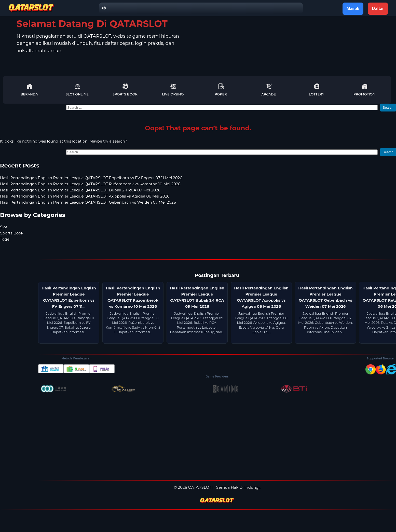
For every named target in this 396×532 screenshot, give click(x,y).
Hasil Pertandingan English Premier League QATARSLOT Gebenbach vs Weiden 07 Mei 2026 (88, 202)
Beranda (29, 90)
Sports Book (125, 90)
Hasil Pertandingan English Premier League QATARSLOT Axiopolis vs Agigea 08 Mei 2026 (85, 196)
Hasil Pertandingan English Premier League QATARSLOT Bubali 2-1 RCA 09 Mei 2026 (80, 190)
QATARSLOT (200, 487)
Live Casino (173, 90)
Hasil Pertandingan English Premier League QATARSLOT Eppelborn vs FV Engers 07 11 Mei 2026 (91, 178)
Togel (5, 239)
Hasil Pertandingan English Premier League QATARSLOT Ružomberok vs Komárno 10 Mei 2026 (90, 184)
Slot (4, 227)
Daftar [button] (378, 9)
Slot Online (77, 90)
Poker (221, 90)
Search (388, 108)
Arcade (269, 90)
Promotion (364, 90)
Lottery (317, 90)
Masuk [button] (353, 9)
